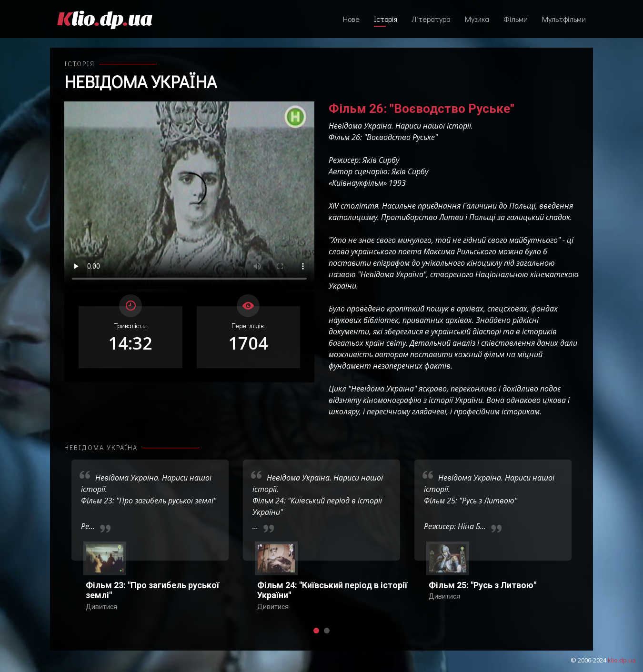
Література (431, 19)
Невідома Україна (141, 81)
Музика (477, 19)
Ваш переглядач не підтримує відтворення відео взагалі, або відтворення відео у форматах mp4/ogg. (189, 195)
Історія (386, 19)
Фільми (516, 19)
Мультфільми (564, 19)
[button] (316, 631)
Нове (351, 19)
